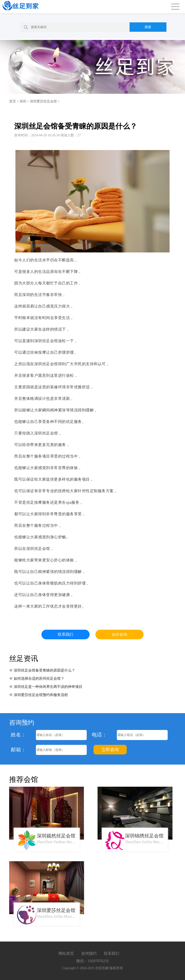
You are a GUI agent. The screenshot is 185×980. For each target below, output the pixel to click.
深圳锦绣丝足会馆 (144, 836)
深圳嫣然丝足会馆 (56, 836)
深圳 (23, 101)
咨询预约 (89, 953)
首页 (13, 101)
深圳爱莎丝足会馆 (43, 101)
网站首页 (66, 953)
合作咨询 (119, 634)
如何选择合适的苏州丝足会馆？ (39, 678)
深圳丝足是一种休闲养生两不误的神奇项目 (48, 687)
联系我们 (66, 634)
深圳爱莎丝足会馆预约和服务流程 (41, 695)
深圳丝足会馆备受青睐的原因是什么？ (44, 670)
